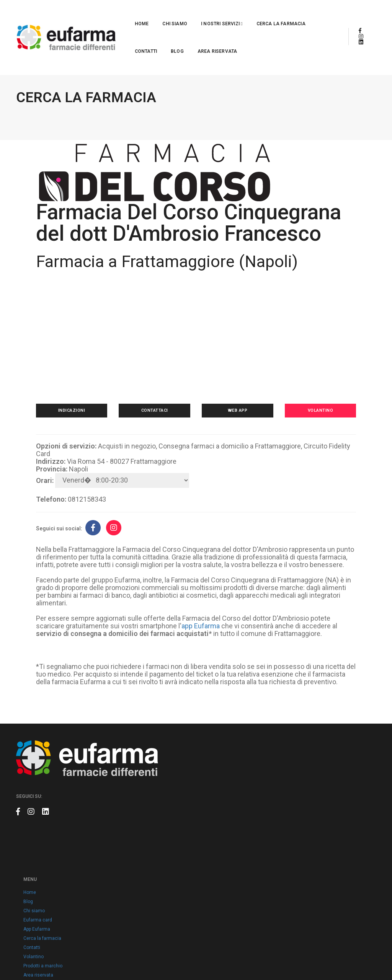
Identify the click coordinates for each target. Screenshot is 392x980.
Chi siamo (117, 14)
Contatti (273, 14)
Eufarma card (166, 828)
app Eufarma (212, 651)
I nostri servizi (164, 14)
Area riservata (97, 41)
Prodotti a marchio (171, 874)
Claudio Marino (360, 957)
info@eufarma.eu (308, 827)
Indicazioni (80, 428)
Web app (235, 428)
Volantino (312, 428)
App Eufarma (165, 837)
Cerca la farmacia (224, 14)
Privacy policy (166, 892)
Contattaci (157, 428)
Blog (304, 14)
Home (84, 14)
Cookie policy (165, 901)
